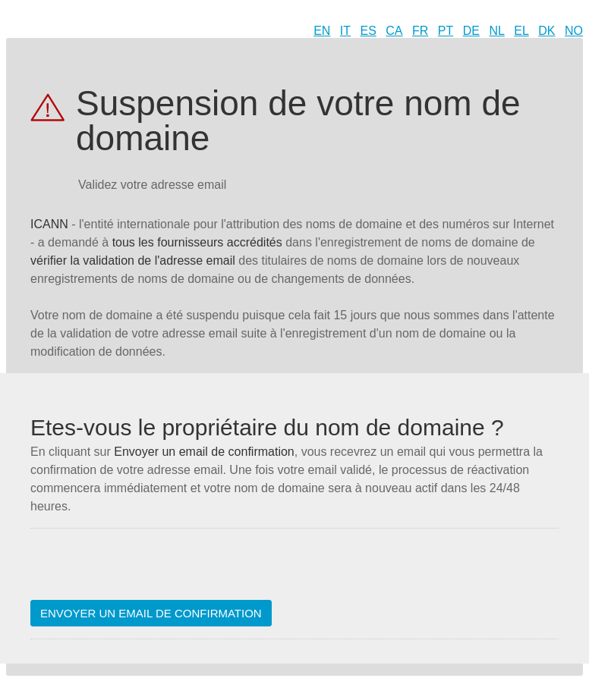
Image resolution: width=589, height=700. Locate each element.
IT (345, 31)
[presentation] (146, 570)
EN (322, 31)
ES (369, 31)
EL (521, 31)
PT (446, 31)
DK (546, 31)
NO (574, 31)
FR (420, 31)
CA (394, 31)
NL (496, 31)
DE (471, 31)
